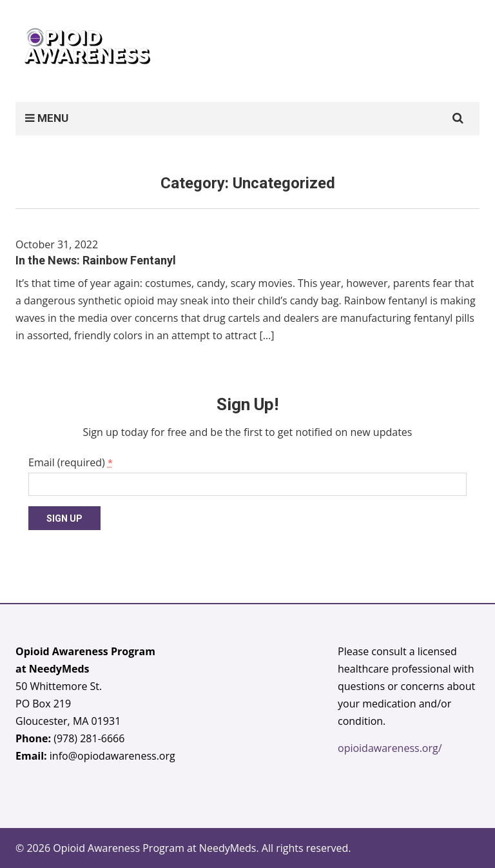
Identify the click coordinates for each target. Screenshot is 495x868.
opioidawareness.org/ (390, 748)
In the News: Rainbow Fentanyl (96, 260)
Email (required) (71, 462)
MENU (47, 118)
